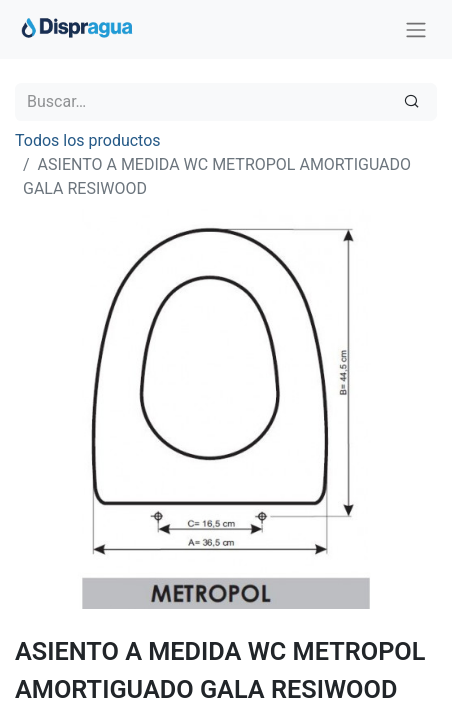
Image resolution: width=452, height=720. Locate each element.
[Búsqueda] (411, 102)
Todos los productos (88, 140)
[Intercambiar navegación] (416, 29)
